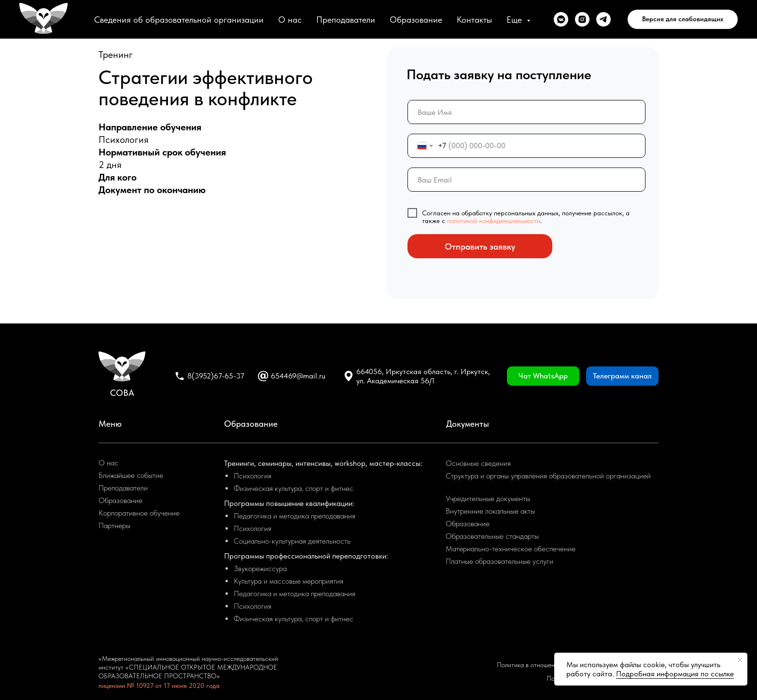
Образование (416, 20)
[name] (526, 112)
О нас (290, 20)
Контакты (474, 20)
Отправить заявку (480, 246)
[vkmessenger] (561, 19)
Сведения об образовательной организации (179, 20)
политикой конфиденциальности (494, 221)
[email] (526, 180)
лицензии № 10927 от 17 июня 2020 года (159, 686)
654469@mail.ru (298, 376)
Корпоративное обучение (139, 513)
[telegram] (603, 19)
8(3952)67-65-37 (216, 376)
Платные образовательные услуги (499, 561)
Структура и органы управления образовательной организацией (548, 476)
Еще (515, 20)
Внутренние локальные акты (490, 511)
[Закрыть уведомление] (740, 660)
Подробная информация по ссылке (675, 674)
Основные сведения (478, 463)
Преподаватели (346, 20)
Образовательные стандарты (492, 536)
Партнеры (114, 525)
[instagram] (582, 19)
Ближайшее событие (131, 475)
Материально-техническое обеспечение (511, 549)
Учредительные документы (488, 498)
